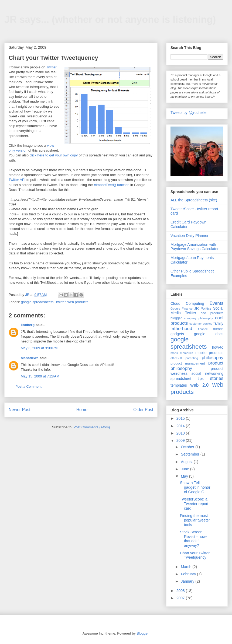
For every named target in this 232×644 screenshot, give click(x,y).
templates (179, 385)
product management (188, 363)
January (188, 581)
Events (216, 303)
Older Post (143, 410)
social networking (207, 373)
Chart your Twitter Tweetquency (195, 555)
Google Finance (182, 309)
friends (218, 329)
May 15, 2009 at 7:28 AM (40, 376)
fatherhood (181, 329)
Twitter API (17, 180)
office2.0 (176, 358)
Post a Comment (28, 386)
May (185, 476)
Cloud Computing (187, 303)
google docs (209, 334)
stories (217, 378)
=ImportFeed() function (112, 185)
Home (82, 410)
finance (203, 329)
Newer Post (20, 410)
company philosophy (198, 318)
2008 (181, 591)
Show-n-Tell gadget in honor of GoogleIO (195, 487)
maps (174, 353)
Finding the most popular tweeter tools (195, 520)
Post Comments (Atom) (92, 427)
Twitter (51, 67)
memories (187, 353)
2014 (181, 426)
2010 (181, 433)
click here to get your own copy (54, 155)
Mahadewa (30, 358)
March (187, 567)
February (189, 574)
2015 (181, 418)
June (185, 469)
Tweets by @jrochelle (188, 113)
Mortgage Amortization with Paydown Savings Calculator (195, 247)
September (190, 454)
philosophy (213, 358)
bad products (212, 313)
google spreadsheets (37, 302)
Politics (206, 309)
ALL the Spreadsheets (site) (194, 200)
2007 (181, 598)
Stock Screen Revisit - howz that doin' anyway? (194, 539)
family (218, 323)
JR (197, 308)
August (187, 462)
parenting (192, 358)
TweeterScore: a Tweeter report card (194, 504)
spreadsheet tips (187, 379)
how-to (218, 347)
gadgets (177, 334)
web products (78, 302)
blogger (176, 318)
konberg (28, 325)
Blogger (142, 633)
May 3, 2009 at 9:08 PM (39, 348)
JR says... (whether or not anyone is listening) (110, 20)
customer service (201, 324)
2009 (181, 440)
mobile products (209, 353)
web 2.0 (200, 385)
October (188, 447)
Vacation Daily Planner (190, 236)
